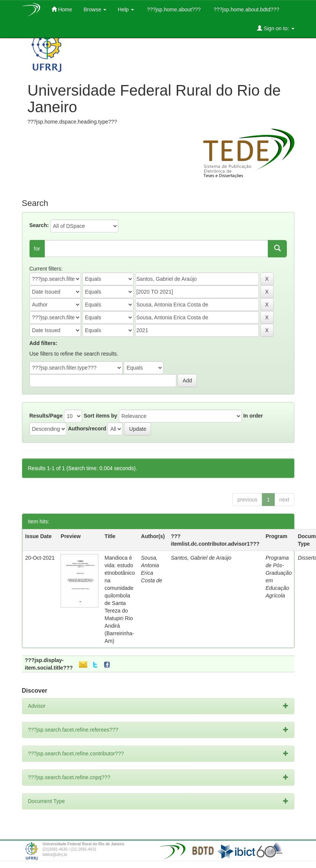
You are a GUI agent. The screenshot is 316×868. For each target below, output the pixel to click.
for (37, 249)
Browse (95, 9)
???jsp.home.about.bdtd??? (245, 9)
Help (126, 9)
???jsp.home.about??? (173, 9)
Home (62, 9)
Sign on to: (276, 28)
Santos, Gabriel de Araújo (201, 558)
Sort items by (100, 416)
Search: (39, 225)
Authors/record (87, 429)
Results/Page (46, 416)
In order (253, 416)
